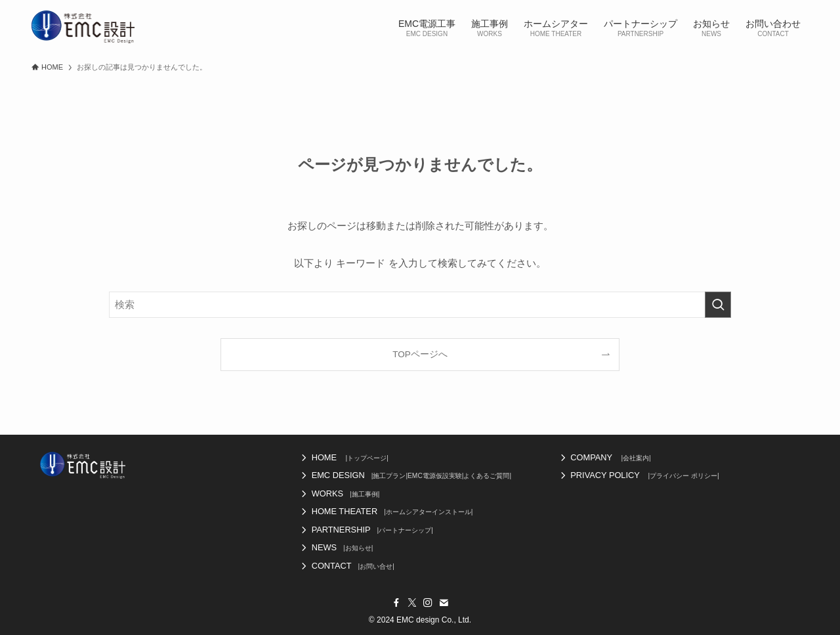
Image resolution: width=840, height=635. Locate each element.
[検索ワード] (420, 305)
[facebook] (396, 603)
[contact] (444, 603)
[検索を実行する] (718, 305)
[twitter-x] (412, 603)
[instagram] (428, 603)
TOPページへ (420, 354)
